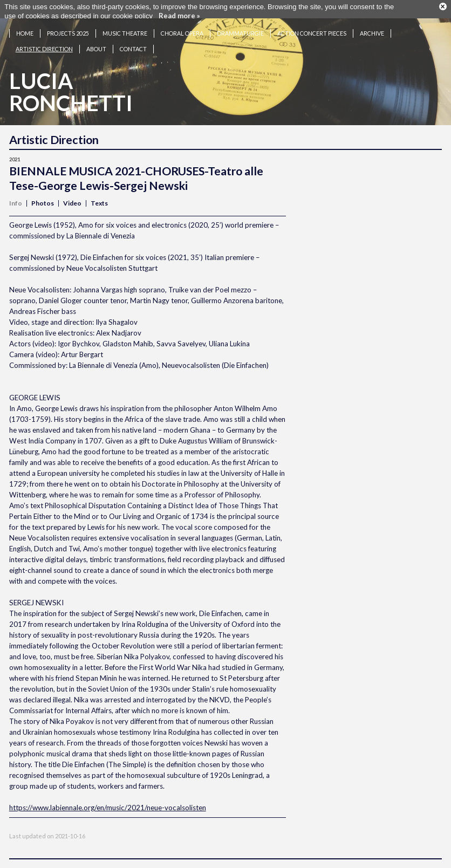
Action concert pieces (312, 29)
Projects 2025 (68, 29)
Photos (43, 199)
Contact (133, 45)
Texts (99, 199)
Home (25, 29)
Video (72, 199)
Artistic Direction (44, 45)
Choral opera (182, 29)
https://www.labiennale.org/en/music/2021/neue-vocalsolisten (108, 803)
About (96, 45)
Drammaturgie (240, 29)
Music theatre (125, 29)
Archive (372, 29)
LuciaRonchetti (71, 88)
